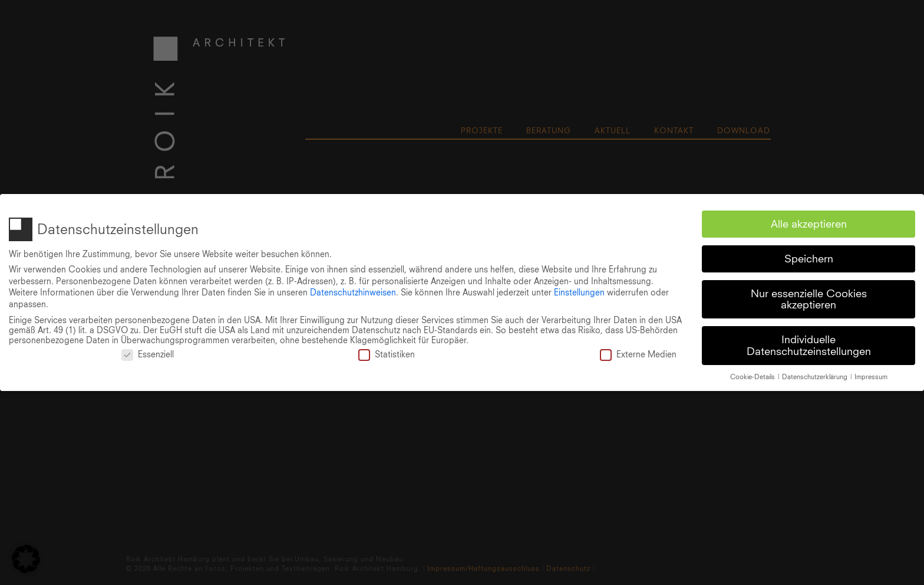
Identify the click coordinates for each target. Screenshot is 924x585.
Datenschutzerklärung (816, 374)
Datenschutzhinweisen (353, 290)
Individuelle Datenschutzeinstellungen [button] (809, 344)
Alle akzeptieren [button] (809, 221)
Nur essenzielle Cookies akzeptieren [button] (809, 297)
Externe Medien (638, 352)
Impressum (871, 374)
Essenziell (148, 352)
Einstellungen (579, 290)
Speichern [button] (809, 256)
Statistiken (387, 352)
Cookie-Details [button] (753, 374)
